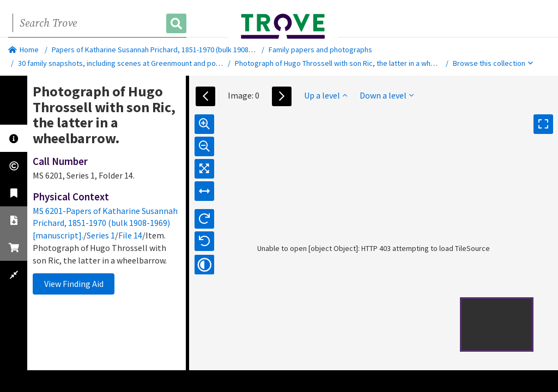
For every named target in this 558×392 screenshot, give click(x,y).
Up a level (326, 95)
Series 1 (101, 235)
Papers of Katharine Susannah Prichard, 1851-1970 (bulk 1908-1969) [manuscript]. (182, 50)
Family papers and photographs (320, 50)
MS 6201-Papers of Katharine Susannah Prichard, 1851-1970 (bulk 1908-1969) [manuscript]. (105, 223)
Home (23, 50)
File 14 (130, 235)
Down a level (387, 95)
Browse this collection (493, 63)
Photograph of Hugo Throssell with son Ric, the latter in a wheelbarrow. (350, 63)
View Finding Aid (74, 284)
